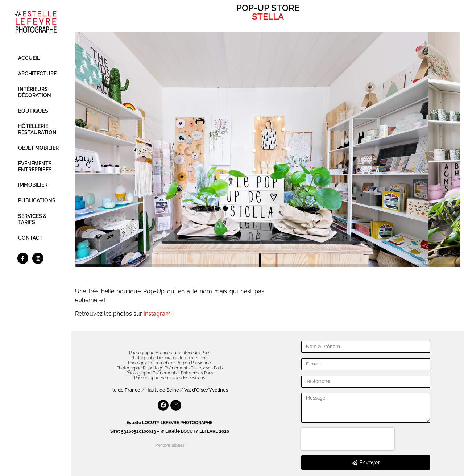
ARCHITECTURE (37, 74)
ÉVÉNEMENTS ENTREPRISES (35, 167)
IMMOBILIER (33, 185)
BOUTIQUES (33, 111)
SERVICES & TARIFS (32, 219)
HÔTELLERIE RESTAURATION (37, 129)
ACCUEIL (29, 58)
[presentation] (348, 439)
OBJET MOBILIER (38, 148)
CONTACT (30, 238)
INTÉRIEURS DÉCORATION (35, 92)
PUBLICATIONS (37, 200)
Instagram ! (159, 314)
